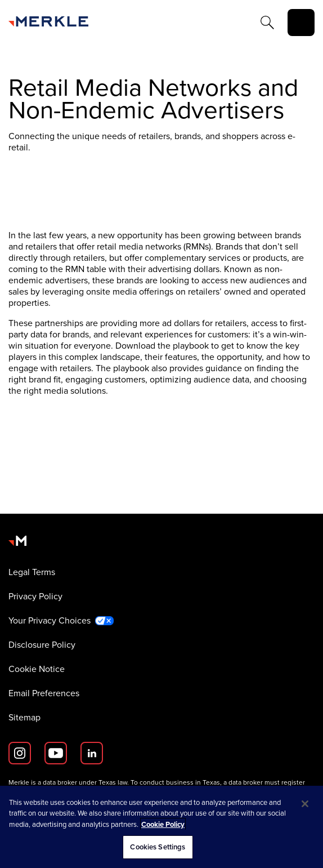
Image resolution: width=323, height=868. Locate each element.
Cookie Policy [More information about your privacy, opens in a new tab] (163, 824)
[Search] (267, 23)
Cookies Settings (158, 847)
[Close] (305, 804)
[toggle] (301, 23)
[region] (161, 827)
